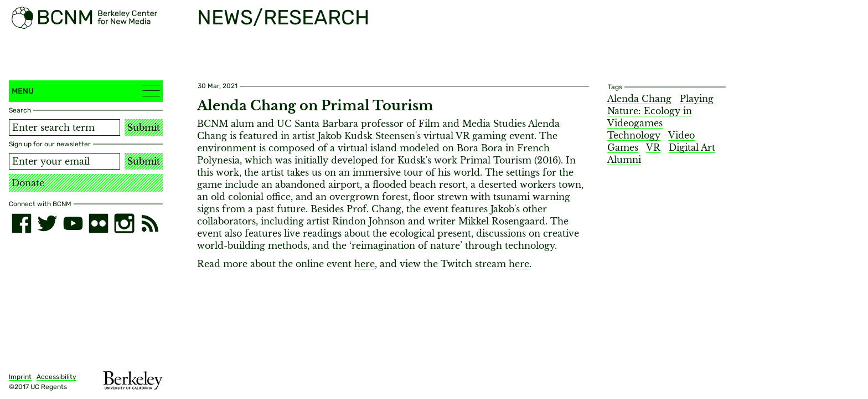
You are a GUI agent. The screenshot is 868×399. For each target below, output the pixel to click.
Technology (634, 135)
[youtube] (73, 223)
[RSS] (150, 223)
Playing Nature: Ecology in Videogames (660, 111)
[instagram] (124, 223)
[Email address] (64, 161)
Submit (144, 127)
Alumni (624, 160)
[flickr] (99, 223)
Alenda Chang (639, 99)
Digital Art (692, 147)
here (365, 264)
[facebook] (22, 223)
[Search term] (64, 127)
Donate (28, 183)
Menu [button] (86, 91)
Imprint (20, 377)
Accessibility (56, 377)
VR (653, 147)
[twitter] (47, 223)
